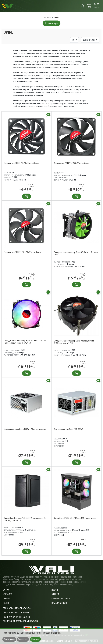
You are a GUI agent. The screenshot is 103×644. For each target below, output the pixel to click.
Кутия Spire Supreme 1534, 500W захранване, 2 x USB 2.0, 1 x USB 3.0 (25, 519)
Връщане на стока (61, 599)
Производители (59, 603)
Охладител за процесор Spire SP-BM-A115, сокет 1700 (76, 253)
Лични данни (9, 639)
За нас (6, 590)
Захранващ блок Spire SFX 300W (68, 429)
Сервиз (6, 599)
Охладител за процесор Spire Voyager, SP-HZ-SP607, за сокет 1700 (74, 342)
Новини (55, 590)
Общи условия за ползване (16, 613)
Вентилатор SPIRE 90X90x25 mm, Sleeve (71, 163)
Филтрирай (51, 23)
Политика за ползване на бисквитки (21, 621)
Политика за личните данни (17, 617)
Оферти (55, 594)
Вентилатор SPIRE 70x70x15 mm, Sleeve (22, 163)
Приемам (35, 639)
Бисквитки (23, 639)
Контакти (7, 594)
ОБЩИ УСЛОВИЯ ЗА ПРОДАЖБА (17, 608)
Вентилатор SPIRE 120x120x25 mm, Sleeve (23, 252)
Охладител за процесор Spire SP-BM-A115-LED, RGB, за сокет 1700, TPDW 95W (25, 342)
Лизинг (6, 603)
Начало (47, 17)
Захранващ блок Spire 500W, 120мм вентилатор (25, 429)
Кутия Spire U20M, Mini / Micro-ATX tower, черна (75, 518)
